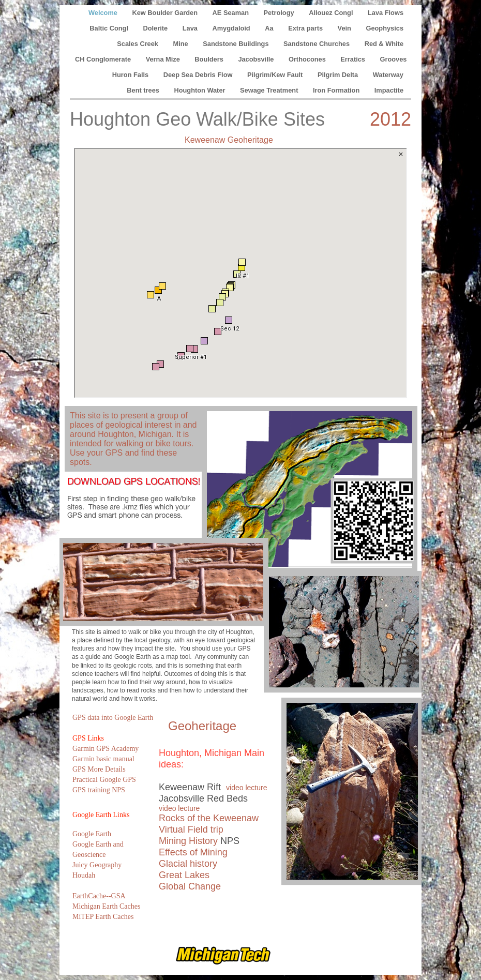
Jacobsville (257, 59)
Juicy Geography (97, 865)
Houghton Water (200, 90)
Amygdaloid (232, 28)
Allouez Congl (332, 13)
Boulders (210, 59)
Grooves (394, 59)
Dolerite (156, 28)
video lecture (246, 788)
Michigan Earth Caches (106, 906)
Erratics (354, 59)
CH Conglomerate (104, 59)
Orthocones (308, 59)
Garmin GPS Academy (106, 749)
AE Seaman (232, 13)
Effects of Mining (193, 852)
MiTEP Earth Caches (103, 917)
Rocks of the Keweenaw (209, 818)
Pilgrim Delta (339, 75)
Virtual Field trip (191, 830)
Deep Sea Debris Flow (199, 75)
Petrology (280, 13)
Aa (270, 28)
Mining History (188, 841)
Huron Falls (131, 75)
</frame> (240, 273)
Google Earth (92, 834)
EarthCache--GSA (99, 896)
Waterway (388, 75)
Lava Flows (386, 13)
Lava (191, 28)
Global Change (190, 886)
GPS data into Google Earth (113, 718)
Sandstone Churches (318, 44)
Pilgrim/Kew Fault (276, 75)
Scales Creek (138, 44)
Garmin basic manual (103, 759)
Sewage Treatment (270, 90)
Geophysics (385, 28)
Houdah (84, 875)
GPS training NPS (99, 790)
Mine (182, 44)
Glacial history (188, 864)
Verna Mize (164, 59)
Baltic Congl (110, 28)
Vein (345, 28)
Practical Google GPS (104, 780)
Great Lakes (184, 875)
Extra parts (306, 28)
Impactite (389, 90)
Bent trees (144, 90)
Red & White (384, 44)
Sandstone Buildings (237, 44)
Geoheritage (202, 726)
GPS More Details (99, 769)
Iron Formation (337, 90)
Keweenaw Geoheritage (229, 140)
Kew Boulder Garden (166, 13)
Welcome (104, 13)
